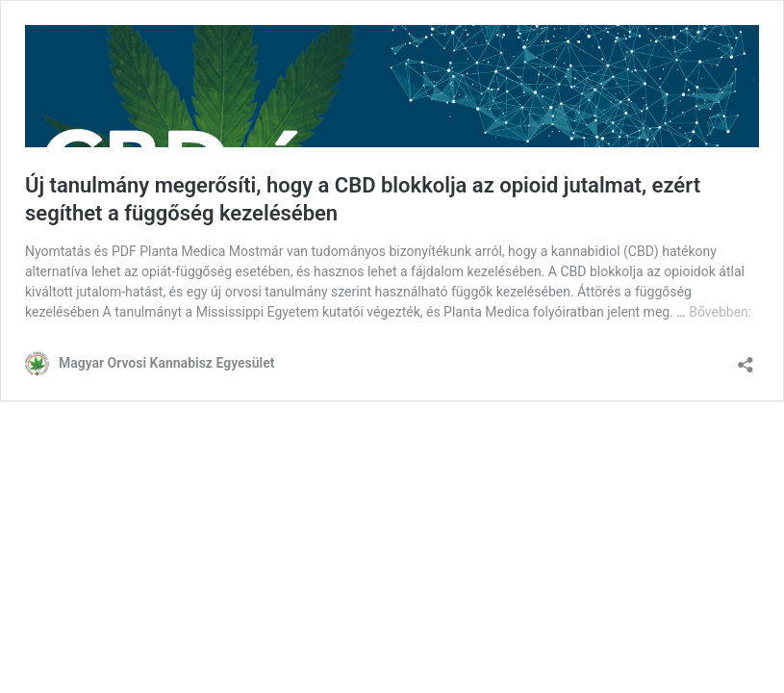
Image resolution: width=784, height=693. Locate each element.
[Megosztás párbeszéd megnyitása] (746, 359)
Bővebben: (720, 312)
